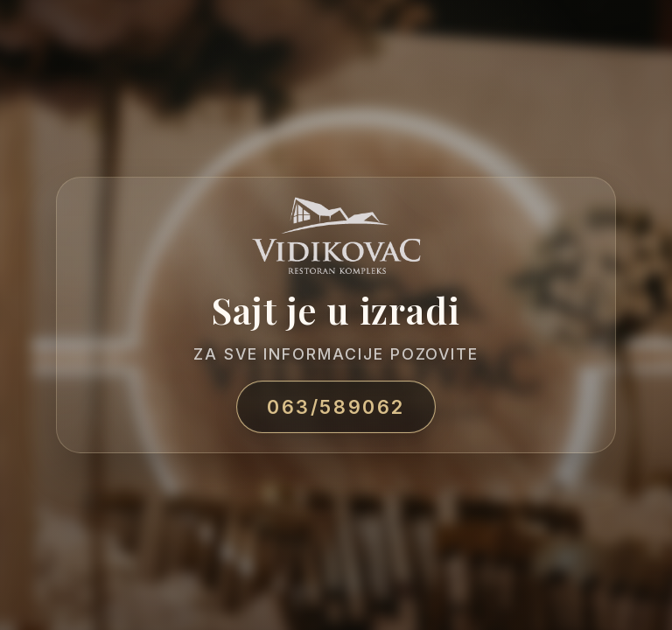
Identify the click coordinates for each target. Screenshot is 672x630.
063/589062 (336, 407)
